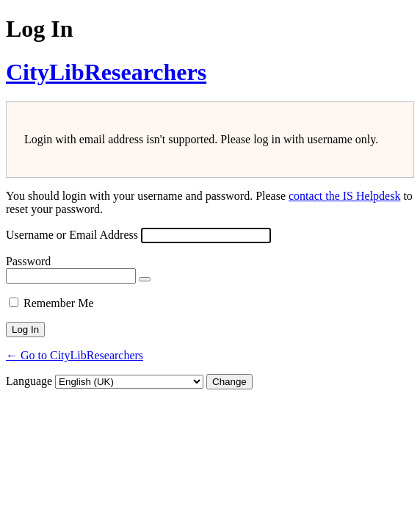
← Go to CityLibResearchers (75, 355)
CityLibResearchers (106, 72)
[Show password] (145, 279)
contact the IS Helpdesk (344, 196)
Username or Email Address (72, 235)
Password (28, 261)
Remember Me (59, 303)
